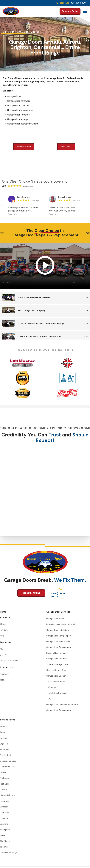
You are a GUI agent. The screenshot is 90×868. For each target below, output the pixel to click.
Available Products (56, 682)
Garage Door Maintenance (58, 642)
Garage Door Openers (56, 676)
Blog (2, 649)
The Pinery (5, 841)
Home (3, 612)
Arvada (3, 726)
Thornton (4, 847)
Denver (3, 772)
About (3, 624)
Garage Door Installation (58, 630)
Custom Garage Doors (57, 670)
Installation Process (57, 693)
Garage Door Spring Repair (59, 636)
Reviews (4, 630)
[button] (2, 205)
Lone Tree (5, 813)
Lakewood (5, 801)
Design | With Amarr (9, 661)
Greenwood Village (9, 853)
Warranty (52, 687)
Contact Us (6, 667)
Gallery (3, 655)
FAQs (50, 699)
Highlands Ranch (7, 795)
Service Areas (8, 720)
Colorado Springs (8, 761)
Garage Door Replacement (59, 647)
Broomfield (5, 750)
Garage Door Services (58, 612)
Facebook (5, 674)
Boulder (4, 738)
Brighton (4, 744)
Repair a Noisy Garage (56, 653)
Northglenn (5, 830)
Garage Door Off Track (57, 659)
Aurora (3, 732)
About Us (5, 617)
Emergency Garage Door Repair (61, 624)
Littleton (4, 807)
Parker (3, 835)
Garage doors (14, 96)
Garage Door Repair (55, 619)
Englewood (5, 778)
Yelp (2, 680)
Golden (3, 790)
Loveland (4, 824)
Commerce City (7, 767)
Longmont (5, 818)
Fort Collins (5, 784)
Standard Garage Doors (57, 664)
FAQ (2, 636)
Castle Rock (6, 755)
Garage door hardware (19, 101)
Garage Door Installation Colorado (62, 705)
